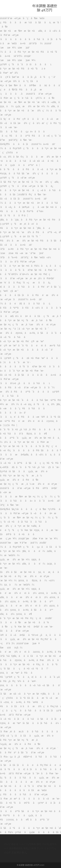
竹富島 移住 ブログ (39, 844)
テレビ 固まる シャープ (16, 844)
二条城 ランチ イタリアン (42, 848)
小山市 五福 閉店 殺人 (15, 853)
